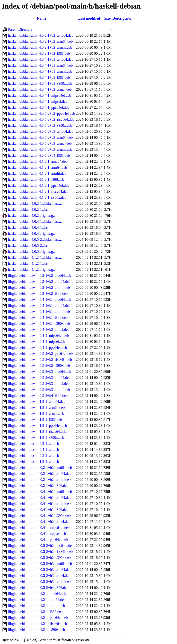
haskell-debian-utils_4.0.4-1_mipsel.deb (38, 101)
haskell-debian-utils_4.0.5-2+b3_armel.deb (40, 143)
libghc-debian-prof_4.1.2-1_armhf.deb (37, 606)
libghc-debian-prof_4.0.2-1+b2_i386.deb (38, 486)
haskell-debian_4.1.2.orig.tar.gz (31, 269)
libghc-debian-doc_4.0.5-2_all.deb (34, 456)
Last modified (89, 18)
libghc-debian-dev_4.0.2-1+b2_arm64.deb (39, 281)
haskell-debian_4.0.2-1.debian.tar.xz (35, 203)
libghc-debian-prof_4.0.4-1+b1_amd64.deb (40, 492)
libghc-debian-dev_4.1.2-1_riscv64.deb (37, 432)
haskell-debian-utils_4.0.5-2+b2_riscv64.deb (41, 119)
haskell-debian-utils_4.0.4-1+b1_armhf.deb (40, 71)
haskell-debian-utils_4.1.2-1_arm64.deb (38, 167)
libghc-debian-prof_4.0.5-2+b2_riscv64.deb (40, 552)
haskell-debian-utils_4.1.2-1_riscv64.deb (38, 191)
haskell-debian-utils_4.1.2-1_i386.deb (36, 179)
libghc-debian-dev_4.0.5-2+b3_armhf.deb (39, 390)
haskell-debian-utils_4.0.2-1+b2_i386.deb (39, 53)
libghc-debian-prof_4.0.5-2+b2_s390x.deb (39, 558)
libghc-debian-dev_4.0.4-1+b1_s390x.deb (39, 324)
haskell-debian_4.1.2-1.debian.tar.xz (35, 257)
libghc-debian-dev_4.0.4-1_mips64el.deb (38, 336)
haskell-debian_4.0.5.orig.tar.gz (31, 251)
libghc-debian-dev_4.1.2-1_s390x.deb (36, 438)
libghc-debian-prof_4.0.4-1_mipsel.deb (37, 534)
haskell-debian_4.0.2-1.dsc (28, 209)
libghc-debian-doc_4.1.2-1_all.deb (34, 462)
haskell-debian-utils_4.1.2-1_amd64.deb (38, 161)
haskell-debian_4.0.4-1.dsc (28, 227)
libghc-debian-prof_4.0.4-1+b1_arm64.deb (40, 498)
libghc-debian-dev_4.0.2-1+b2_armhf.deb (39, 287)
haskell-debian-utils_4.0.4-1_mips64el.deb (40, 95)
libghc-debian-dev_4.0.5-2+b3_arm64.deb (39, 378)
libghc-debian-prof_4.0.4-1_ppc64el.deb (38, 540)
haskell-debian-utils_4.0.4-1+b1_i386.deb (39, 77)
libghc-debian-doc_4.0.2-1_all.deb (34, 444)
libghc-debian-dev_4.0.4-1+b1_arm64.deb (39, 305)
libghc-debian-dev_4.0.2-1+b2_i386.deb (38, 293)
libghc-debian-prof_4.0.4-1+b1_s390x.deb (39, 516)
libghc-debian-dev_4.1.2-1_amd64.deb (37, 402)
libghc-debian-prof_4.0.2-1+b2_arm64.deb (40, 474)
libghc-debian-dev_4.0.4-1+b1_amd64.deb (40, 299)
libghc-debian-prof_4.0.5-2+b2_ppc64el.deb (41, 546)
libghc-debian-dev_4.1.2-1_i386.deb (35, 420)
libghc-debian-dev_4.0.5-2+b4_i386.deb (38, 396)
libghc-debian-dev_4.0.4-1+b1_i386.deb (38, 317)
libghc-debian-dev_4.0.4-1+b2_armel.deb (39, 330)
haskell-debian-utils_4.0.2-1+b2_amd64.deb (41, 35)
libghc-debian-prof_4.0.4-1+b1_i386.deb (38, 510)
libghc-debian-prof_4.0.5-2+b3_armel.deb (39, 576)
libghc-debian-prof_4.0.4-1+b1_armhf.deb (39, 504)
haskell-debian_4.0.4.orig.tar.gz (31, 233)
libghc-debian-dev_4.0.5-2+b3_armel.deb (39, 384)
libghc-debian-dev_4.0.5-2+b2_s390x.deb (39, 366)
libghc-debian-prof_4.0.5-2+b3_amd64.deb (40, 564)
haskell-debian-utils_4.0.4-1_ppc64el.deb (39, 107)
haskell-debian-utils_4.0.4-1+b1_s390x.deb (40, 83)
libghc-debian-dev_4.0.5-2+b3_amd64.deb (40, 372)
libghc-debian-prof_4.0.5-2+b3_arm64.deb (40, 570)
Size (107, 18)
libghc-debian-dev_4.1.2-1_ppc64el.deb (37, 426)
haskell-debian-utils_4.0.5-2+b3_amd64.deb (41, 131)
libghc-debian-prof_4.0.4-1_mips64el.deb (39, 528)
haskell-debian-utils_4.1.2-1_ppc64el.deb (39, 185)
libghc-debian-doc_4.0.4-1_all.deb (34, 450)
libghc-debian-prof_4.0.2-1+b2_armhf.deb (39, 480)
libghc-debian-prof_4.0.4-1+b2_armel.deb (39, 522)
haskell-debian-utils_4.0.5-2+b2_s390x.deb (40, 125)
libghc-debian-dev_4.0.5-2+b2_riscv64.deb (40, 360)
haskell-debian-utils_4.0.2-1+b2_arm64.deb (40, 41)
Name (41, 18)
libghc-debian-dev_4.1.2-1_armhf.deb (36, 414)
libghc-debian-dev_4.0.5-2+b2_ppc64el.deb (40, 354)
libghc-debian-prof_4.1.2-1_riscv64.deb (37, 624)
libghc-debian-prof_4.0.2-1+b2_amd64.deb (40, 468)
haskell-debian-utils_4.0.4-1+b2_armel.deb (40, 89)
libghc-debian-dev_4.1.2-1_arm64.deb (36, 408)
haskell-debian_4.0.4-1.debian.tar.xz (35, 221)
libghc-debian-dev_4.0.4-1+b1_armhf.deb (39, 311)
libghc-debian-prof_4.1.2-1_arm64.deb (37, 600)
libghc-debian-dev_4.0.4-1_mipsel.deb (37, 342)
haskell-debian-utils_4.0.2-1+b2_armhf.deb (40, 47)
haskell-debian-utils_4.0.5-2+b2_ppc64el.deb (41, 113)
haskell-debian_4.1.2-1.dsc (28, 263)
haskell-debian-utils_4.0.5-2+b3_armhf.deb (40, 149)
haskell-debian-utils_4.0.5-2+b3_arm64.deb (40, 137)
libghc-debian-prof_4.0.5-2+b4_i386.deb (38, 588)
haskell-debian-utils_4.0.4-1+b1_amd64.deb (41, 59)
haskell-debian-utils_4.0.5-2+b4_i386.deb (39, 155)
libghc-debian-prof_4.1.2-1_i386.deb (35, 612)
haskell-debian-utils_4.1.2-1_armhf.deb (37, 173)
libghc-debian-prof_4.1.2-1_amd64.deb (37, 594)
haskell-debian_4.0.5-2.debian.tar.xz (35, 239)
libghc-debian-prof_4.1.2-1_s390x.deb (37, 630)
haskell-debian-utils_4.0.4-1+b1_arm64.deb (40, 65)
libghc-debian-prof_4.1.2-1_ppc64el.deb (38, 618)
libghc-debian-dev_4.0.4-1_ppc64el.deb (37, 348)
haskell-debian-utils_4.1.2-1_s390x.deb (37, 197)
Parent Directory (20, 29)
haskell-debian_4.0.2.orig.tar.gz (31, 215)
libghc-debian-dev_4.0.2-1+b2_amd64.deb (40, 275)
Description (122, 18)
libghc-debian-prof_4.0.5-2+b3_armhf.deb (39, 582)
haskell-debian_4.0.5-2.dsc (28, 245)
